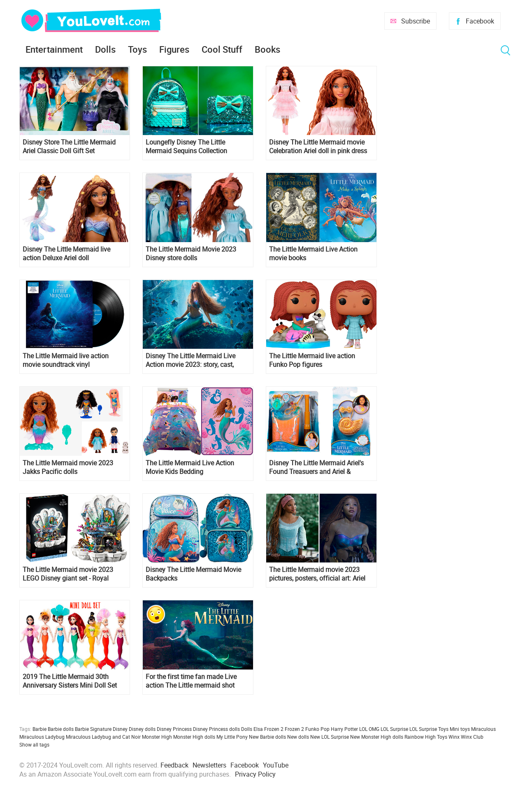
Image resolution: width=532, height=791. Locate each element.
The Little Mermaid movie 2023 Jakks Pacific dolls (68, 467)
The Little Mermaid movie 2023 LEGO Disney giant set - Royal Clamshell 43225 (68, 574)
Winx (454, 737)
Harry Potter (344, 729)
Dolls (105, 49)
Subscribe (416, 21)
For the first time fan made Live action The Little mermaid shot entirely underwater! (191, 681)
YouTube (276, 765)
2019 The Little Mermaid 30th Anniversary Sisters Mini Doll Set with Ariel (70, 681)
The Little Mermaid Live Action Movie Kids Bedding (190, 467)
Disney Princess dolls (216, 729)
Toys (137, 49)
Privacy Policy (255, 774)
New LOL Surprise (330, 737)
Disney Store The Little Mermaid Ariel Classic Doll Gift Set (69, 147)
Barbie (39, 729)
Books (267, 49)
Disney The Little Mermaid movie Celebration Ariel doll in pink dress (318, 147)
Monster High (157, 737)
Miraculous (483, 729)
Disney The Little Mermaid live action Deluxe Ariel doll (66, 254)
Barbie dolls (61, 729)
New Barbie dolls (267, 737)
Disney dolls (142, 729)
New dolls (298, 737)
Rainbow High (420, 737)
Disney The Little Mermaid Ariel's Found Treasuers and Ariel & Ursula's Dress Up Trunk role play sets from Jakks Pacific (316, 467)
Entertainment (54, 49)
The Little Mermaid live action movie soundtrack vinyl (66, 360)
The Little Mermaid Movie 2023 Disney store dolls (191, 254)
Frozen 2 (294, 729)
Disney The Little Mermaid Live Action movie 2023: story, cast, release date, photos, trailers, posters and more (190, 360)
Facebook (480, 21)
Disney (120, 729)
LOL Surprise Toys (429, 729)
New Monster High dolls (377, 737)
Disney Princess (174, 729)
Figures (174, 49)
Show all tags (34, 744)
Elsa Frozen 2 (268, 729)
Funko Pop (317, 729)
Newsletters (209, 765)
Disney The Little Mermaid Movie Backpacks (193, 574)
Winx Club (472, 737)
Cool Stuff (222, 49)
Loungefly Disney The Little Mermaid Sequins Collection (186, 147)
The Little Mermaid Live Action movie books (313, 254)
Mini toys (460, 729)
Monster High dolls (194, 737)
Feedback (174, 765)
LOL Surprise (394, 729)
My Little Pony (232, 737)
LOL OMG (369, 729)
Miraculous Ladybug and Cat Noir (103, 737)
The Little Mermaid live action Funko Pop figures (312, 360)
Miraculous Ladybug (42, 737)
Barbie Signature (93, 729)
